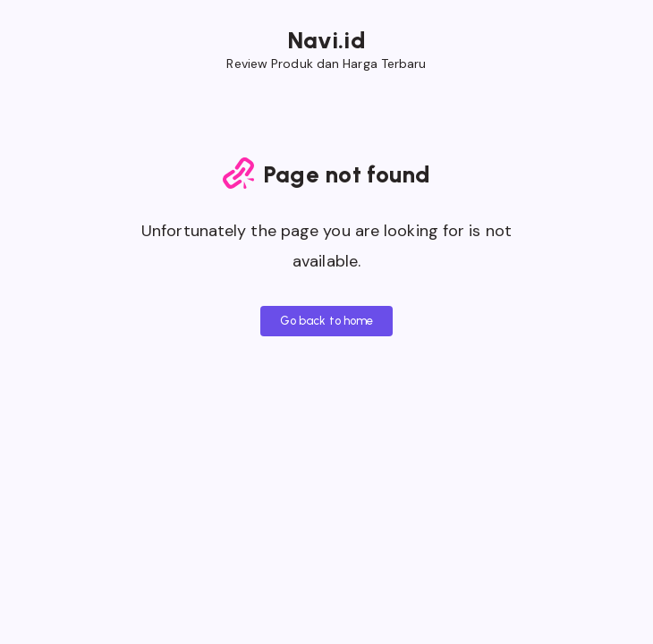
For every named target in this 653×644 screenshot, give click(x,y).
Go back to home (327, 321)
